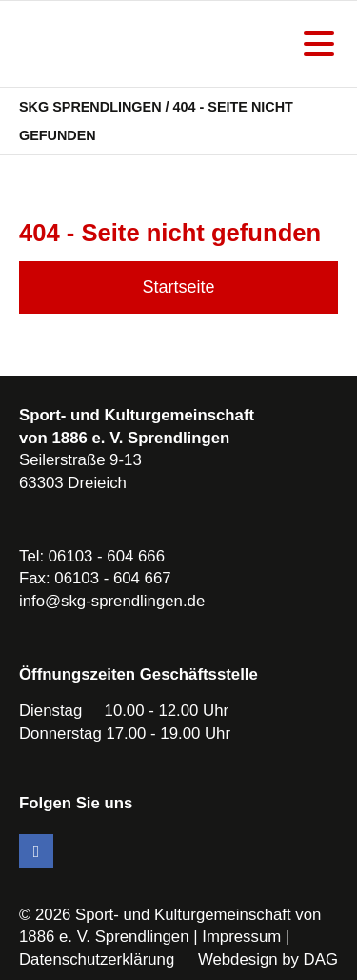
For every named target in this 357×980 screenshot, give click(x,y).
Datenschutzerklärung (97, 960)
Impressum (241, 937)
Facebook (36, 851)
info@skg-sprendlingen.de (112, 601)
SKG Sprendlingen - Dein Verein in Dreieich (119, 44)
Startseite (178, 287)
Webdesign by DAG (268, 960)
